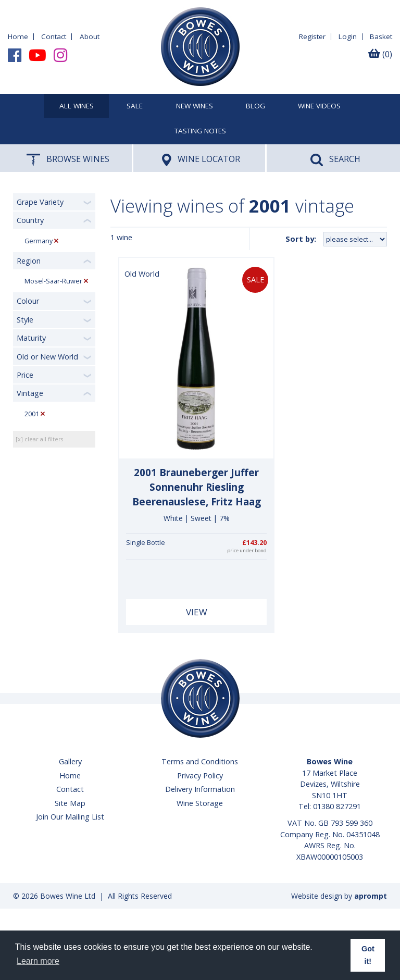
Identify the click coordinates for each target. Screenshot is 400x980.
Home (18, 36)
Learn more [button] (38, 961)
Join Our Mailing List (70, 817)
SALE (135, 106)
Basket (381, 36)
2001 (32, 414)
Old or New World (47, 357)
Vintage (30, 393)
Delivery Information (200, 789)
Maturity (31, 338)
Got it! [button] (368, 955)
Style (25, 320)
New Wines (195, 106)
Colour (28, 301)
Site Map (70, 803)
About (90, 36)
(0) (380, 54)
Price (25, 375)
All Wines (77, 106)
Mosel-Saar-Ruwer (53, 281)
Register (312, 36)
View (197, 612)
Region (29, 261)
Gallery (70, 761)
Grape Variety (40, 202)
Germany (39, 241)
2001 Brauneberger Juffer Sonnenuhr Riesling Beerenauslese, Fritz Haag (197, 487)
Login (348, 36)
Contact (54, 36)
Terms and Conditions (200, 761)
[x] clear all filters (39, 439)
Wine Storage (200, 803)
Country (30, 220)
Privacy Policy (200, 776)
